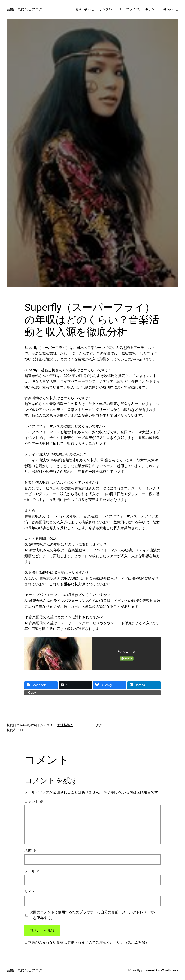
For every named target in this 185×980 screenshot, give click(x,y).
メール (32, 871)
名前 (30, 850)
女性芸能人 (65, 725)
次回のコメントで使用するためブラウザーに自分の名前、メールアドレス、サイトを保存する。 (94, 915)
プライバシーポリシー (142, 9)
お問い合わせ (85, 9)
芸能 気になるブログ (24, 9)
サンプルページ (110, 9)
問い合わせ (170, 9)
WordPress (170, 970)
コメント (34, 802)
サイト (30, 892)
